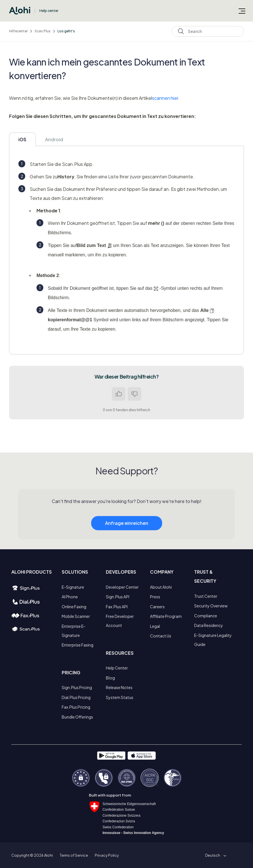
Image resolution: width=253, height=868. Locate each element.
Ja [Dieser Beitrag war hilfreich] (119, 394)
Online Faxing (74, 607)
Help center (49, 11)
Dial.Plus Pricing (76, 697)
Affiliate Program (166, 616)
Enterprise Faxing (78, 645)
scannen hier (165, 98)
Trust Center (206, 596)
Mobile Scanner (76, 616)
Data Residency (209, 625)
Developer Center (122, 587)
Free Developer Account (120, 621)
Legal (155, 626)
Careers (157, 607)
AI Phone (70, 597)
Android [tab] (54, 139)
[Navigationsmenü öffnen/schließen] (242, 11)
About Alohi (161, 587)
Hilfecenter (18, 31)
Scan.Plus (43, 31)
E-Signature (73, 587)
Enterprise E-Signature (74, 631)
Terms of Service (74, 855)
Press (155, 597)
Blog (110, 678)
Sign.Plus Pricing (77, 687)
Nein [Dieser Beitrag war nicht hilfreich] (134, 394)
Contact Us (161, 636)
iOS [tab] (22, 139)
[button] (215, 855)
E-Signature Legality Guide (213, 640)
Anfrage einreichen (127, 534)
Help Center (117, 668)
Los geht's (66, 31)
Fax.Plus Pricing (76, 707)
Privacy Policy (107, 855)
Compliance (206, 616)
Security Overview (211, 606)
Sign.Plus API (118, 597)
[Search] (208, 31)
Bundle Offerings (77, 717)
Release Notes (119, 687)
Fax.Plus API (117, 607)
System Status (120, 697)
